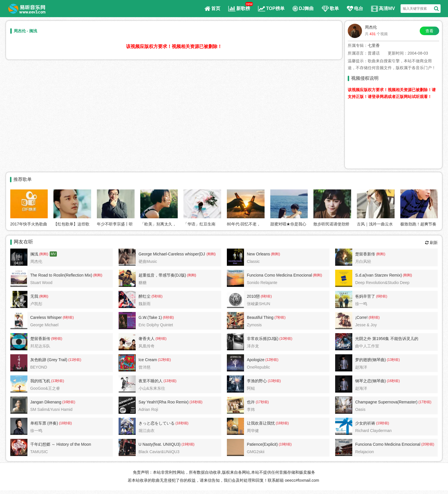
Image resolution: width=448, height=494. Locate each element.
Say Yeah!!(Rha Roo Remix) (164, 402)
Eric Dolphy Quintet (156, 325)
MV (53, 254)
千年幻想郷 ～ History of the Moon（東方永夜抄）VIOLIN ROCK (61, 445)
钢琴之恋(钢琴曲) (370, 381)
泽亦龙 (253, 346)
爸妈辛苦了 (365, 296)
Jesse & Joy (366, 325)
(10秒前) (285, 339)
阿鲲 (251, 388)
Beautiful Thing (260, 317)
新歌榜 (239, 9)
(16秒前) (393, 381)
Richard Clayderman (373, 431)
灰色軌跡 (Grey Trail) (49, 360)
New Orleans (258, 254)
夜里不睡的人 (151, 381)
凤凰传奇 (147, 346)
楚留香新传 (365, 254)
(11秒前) (74, 360)
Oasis (360, 409)
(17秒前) (262, 402)
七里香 (374, 45)
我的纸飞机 (40, 381)
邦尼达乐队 (40, 346)
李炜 (251, 409)
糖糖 (143, 283)
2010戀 (253, 296)
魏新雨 (145, 304)
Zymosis (254, 325)
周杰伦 (371, 27)
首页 (212, 9)
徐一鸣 (361, 304)
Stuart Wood (41, 283)
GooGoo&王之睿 (45, 388)
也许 (251, 402)
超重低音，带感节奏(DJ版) (162, 275)
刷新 (431, 243)
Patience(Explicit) (262, 444)
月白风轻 (363, 261)
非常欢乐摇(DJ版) (263, 339)
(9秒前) (56, 339)
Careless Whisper (46, 317)
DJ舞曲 (303, 9)
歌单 (330, 9)
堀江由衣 (147, 431)
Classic (253, 261)
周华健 (253, 431)
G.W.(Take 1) (150, 317)
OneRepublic (258, 367)
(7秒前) (279, 317)
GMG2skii (256, 452)
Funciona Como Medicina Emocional (279, 275)
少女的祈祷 (365, 423)
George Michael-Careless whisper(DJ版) (172, 255)
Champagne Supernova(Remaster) (386, 402)
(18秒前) (65, 423)
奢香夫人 (147, 339)
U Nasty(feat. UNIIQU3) (160, 444)
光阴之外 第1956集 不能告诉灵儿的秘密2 (387, 339)
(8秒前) (374, 317)
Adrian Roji (148, 409)
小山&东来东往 (152, 388)
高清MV (383, 9)
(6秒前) (266, 296)
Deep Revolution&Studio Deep (382, 283)
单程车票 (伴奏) (44, 423)
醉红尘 (145, 296)
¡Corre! (361, 317)
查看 (429, 31)
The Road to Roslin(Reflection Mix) (61, 275)
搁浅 (34, 254)
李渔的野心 (257, 381)
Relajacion (364, 452)
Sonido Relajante (262, 283)
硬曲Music (148, 261)
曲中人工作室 (367, 346)
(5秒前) (157, 296)
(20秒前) (427, 444)
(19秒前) (382, 423)
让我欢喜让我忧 (261, 423)
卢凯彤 (36, 304)
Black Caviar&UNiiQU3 (159, 452)
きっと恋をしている (157, 423)
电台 (355, 9)
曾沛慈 (145, 367)
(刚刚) (43, 254)
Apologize (256, 360)
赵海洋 (361, 367)
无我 (34, 296)
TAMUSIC (39, 452)
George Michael (44, 325)
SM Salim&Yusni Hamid (51, 409)
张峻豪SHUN (259, 304)
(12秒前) (164, 360)
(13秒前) (393, 360)
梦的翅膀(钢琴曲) (370, 360)
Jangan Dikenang (46, 402)
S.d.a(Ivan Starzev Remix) (378, 275)
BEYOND (39, 367)
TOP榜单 (271, 9)
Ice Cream (148, 360)
